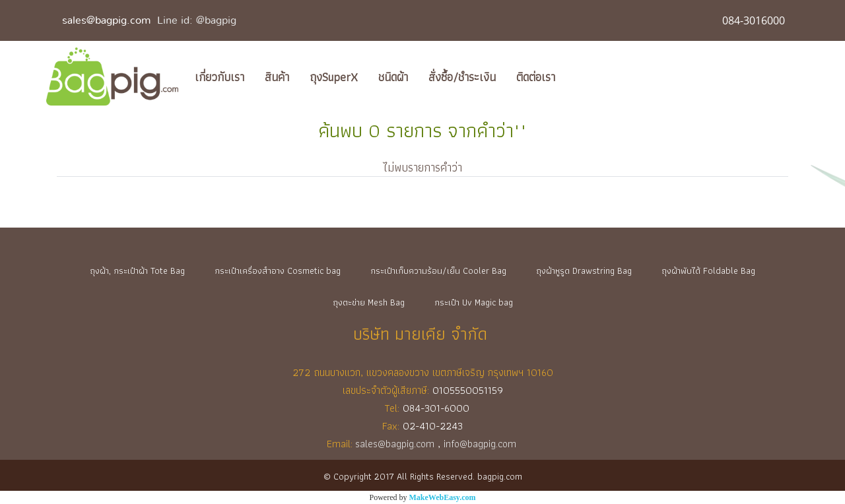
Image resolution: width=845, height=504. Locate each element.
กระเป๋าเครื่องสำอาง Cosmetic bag (278, 270)
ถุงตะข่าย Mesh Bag (369, 302)
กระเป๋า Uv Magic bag (474, 302)
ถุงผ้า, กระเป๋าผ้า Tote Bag (137, 270)
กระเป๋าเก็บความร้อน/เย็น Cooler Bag (438, 270)
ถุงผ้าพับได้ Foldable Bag (708, 270)
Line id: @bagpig (197, 20)
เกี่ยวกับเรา (220, 77)
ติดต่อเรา (536, 77)
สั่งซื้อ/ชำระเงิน (462, 77)
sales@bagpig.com (106, 20)
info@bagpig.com (481, 444)
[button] (577, 77)
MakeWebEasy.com (443, 497)
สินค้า (277, 77)
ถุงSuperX (334, 77)
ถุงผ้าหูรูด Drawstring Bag (584, 270)
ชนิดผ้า (393, 77)
